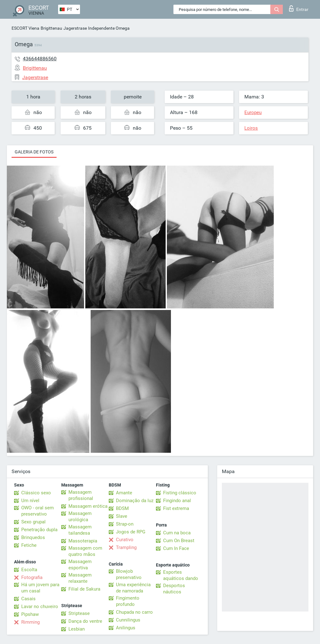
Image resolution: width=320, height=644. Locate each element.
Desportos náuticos (174, 589)
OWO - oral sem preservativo (37, 511)
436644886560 (40, 59)
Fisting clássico (180, 493)
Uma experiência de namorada (133, 588)
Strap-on (125, 524)
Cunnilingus (128, 620)
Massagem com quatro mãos (85, 551)
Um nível (30, 501)
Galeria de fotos (34, 152)
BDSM (122, 508)
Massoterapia (83, 541)
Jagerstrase (75, 28)
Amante (124, 493)
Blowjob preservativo (129, 574)
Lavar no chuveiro (40, 607)
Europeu (253, 112)
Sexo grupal (33, 522)
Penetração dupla (39, 530)
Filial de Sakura (84, 589)
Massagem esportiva (80, 565)
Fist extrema (176, 508)
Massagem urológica (80, 517)
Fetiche (29, 545)
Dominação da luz (135, 501)
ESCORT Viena (25, 28)
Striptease (79, 613)
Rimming (30, 622)
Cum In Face (176, 548)
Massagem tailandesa (80, 530)
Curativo (125, 540)
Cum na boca (177, 533)
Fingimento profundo (128, 601)
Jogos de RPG (131, 532)
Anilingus (126, 628)
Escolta (29, 570)
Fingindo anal (177, 501)
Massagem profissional (81, 495)
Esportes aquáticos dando (181, 575)
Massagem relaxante (80, 578)
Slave (122, 516)
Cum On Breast (179, 541)
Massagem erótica (88, 506)
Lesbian (77, 629)
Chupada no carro (134, 612)
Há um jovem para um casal (40, 588)
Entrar (299, 8)
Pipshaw (30, 614)
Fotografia (32, 577)
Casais (28, 599)
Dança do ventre (85, 621)
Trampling (126, 547)
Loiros (251, 128)
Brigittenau (51, 28)
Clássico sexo (36, 493)
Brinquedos (33, 537)
